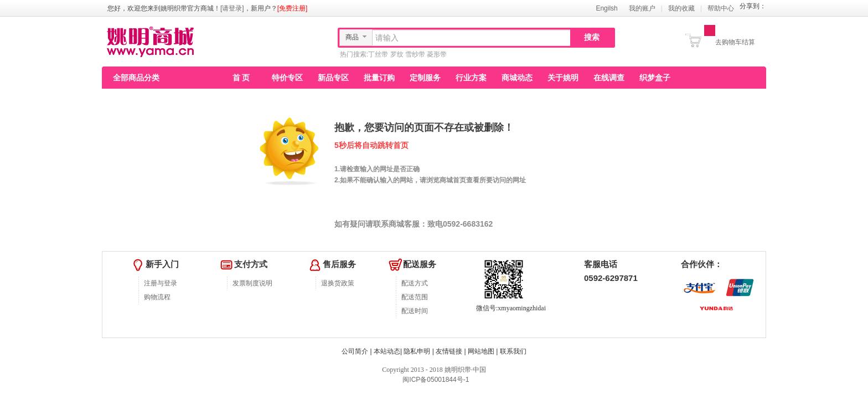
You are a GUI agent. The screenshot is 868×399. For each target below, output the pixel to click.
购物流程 (157, 297)
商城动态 (517, 78)
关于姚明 (563, 78)
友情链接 (449, 351)
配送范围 (415, 297)
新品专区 (333, 78)
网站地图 (481, 351)
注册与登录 (161, 283)
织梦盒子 (655, 78)
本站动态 (387, 351)
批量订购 (379, 78)
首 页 (241, 78)
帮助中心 (721, 8)
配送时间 (415, 311)
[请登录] (232, 8)
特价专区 (287, 78)
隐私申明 (417, 351)
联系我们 (513, 351)
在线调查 (609, 78)
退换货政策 (338, 283)
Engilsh (606, 8)
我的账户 (642, 8)
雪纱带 (415, 54)
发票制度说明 (252, 283)
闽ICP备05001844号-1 (435, 380)
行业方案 (471, 78)
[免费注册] (293, 8)
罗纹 (397, 54)
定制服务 (425, 78)
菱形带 (437, 54)
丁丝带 (378, 54)
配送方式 (415, 283)
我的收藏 (681, 8)
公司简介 (355, 351)
